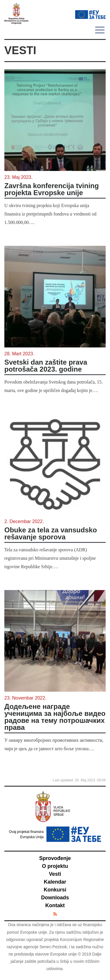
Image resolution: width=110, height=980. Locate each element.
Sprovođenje (55, 858)
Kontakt (55, 905)
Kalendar (55, 882)
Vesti (55, 874)
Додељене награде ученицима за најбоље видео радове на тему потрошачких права (55, 717)
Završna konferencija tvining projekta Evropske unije (52, 189)
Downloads (55, 898)
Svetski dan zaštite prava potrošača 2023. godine (46, 366)
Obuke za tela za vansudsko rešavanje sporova (51, 534)
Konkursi (55, 890)
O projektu (55, 866)
